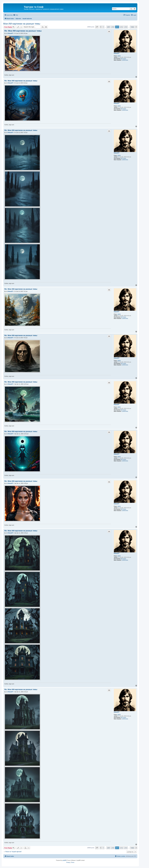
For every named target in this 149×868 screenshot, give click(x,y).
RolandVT (117, 53)
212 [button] (121, 27)
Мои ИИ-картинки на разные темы (22, 24)
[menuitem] (16, 15)
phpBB (64, 860)
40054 (119, 56)
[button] (97, 27)
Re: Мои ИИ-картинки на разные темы (23, 31)
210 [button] (113, 27)
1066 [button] (132, 27)
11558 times (125, 60)
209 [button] (108, 27)
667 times (124, 59)
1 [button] (103, 27)
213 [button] (126, 27)
